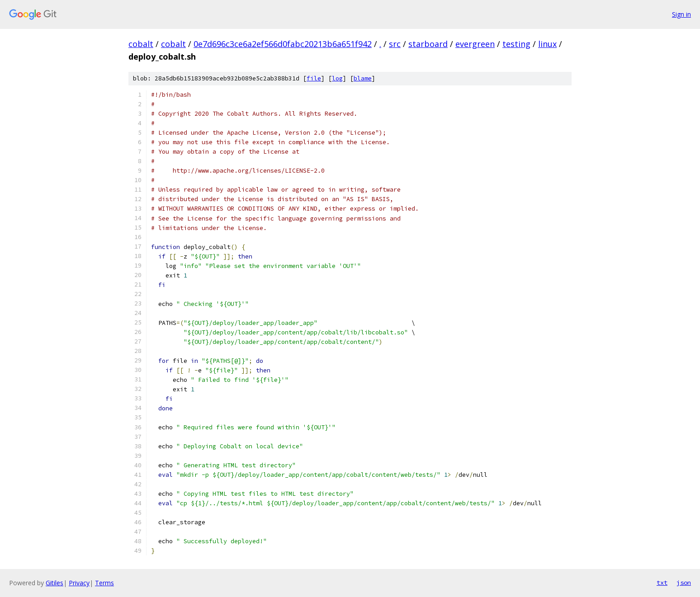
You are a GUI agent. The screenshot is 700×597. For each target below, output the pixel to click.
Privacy (79, 583)
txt (662, 583)
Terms (104, 583)
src (395, 44)
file (314, 78)
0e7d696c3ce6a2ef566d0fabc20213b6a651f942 (283, 44)
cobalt (141, 44)
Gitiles (54, 583)
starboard (428, 44)
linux (547, 44)
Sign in (681, 14)
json (684, 583)
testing (516, 44)
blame (363, 78)
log (337, 78)
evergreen (475, 44)
